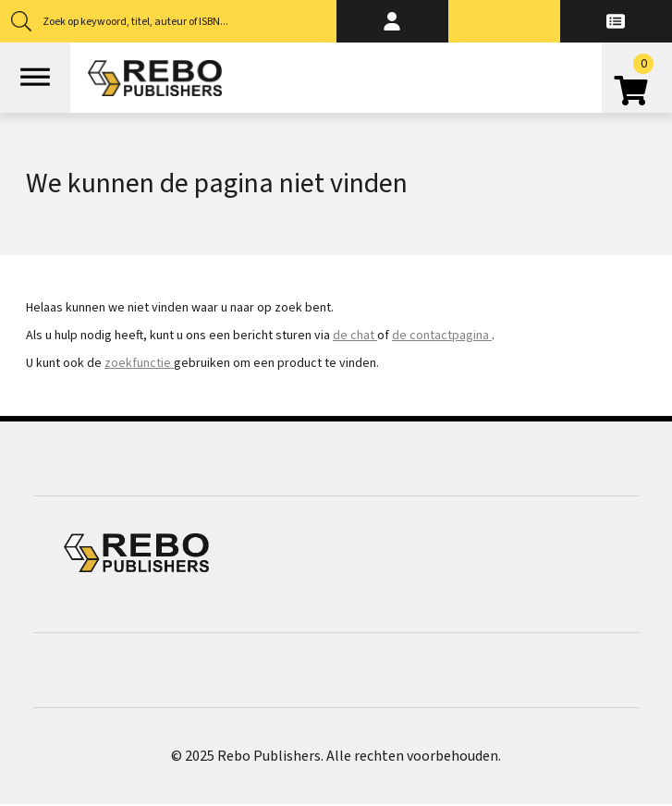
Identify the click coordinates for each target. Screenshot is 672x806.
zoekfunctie (139, 363)
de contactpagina (442, 336)
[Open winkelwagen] (637, 84)
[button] (392, 21)
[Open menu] (35, 78)
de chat (355, 336)
